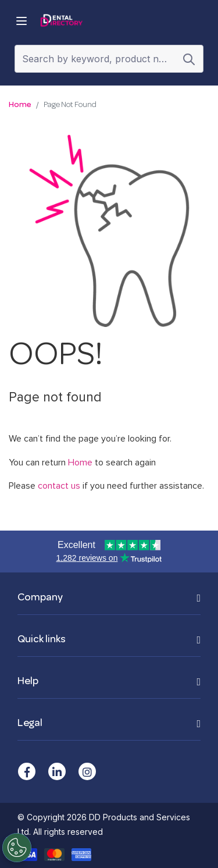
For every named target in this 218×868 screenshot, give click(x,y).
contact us (59, 486)
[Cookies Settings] (16, 848)
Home (20, 105)
